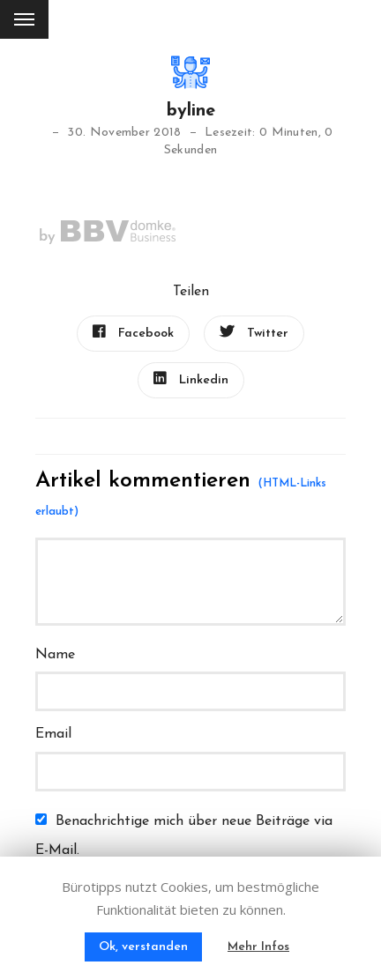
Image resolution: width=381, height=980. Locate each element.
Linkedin (191, 379)
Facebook (133, 332)
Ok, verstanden (143, 947)
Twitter (254, 332)
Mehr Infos (258, 947)
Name (55, 655)
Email (53, 734)
